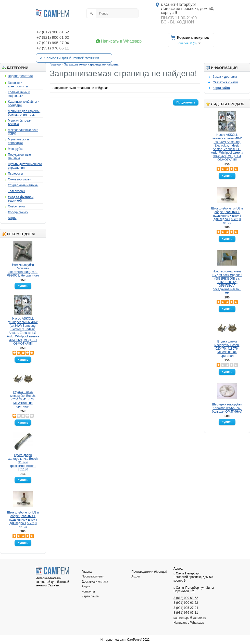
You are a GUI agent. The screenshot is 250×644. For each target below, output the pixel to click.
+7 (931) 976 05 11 (53, 48)
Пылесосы (15, 174)
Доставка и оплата (95, 582)
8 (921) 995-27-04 (186, 608)
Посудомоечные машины (19, 156)
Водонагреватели (20, 76)
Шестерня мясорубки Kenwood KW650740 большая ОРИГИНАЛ (227, 408)
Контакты (88, 592)
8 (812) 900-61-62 (186, 598)
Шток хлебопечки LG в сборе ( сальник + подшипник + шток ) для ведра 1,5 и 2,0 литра (23, 520)
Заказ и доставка (225, 77)
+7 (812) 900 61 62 (53, 32)
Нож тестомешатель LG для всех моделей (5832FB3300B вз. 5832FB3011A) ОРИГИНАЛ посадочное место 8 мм (227, 282)
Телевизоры (16, 191)
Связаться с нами (225, 82)
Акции (12, 218)
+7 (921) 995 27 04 (53, 43)
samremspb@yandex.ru (190, 618)
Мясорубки (16, 149)
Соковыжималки (20, 179)
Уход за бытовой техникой (21, 199)
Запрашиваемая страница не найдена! (92, 64)
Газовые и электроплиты (18, 85)
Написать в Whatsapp (121, 41)
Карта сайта (221, 88)
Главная (56, 64)
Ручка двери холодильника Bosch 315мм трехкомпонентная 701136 (23, 462)
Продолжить (186, 102)
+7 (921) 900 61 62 (53, 37)
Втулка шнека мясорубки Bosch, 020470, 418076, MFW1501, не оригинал (23, 399)
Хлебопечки (16, 206)
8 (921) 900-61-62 (186, 603)
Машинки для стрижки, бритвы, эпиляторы (24, 113)
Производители (93, 576)
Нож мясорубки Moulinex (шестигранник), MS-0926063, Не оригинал (23, 270)
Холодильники (18, 212)
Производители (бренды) (149, 572)
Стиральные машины (23, 185)
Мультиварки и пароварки (18, 141)
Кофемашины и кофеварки (19, 94)
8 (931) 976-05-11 (186, 613)
